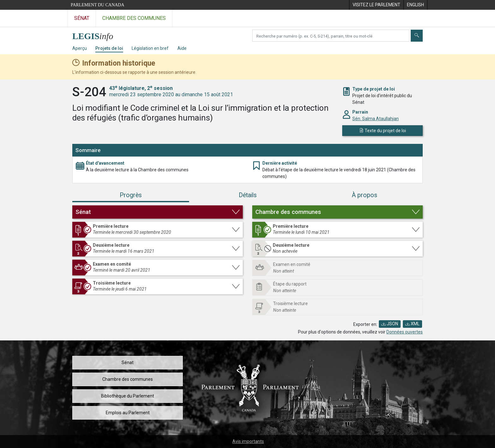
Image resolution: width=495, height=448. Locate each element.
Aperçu (80, 48)
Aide (182, 48)
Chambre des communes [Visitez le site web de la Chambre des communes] (134, 18)
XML (412, 324)
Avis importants (248, 441)
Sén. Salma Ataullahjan (376, 119)
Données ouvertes (405, 332)
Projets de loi (109, 48)
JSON (390, 324)
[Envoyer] (417, 36)
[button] (158, 212)
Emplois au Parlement (128, 413)
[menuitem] (376, 5)
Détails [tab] (248, 195)
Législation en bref (150, 48)
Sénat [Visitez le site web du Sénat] (82, 18)
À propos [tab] (364, 195)
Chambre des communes (128, 379)
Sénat (128, 363)
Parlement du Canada (98, 5)
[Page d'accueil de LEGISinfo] (96, 35)
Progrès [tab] (131, 195)
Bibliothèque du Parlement (128, 396)
